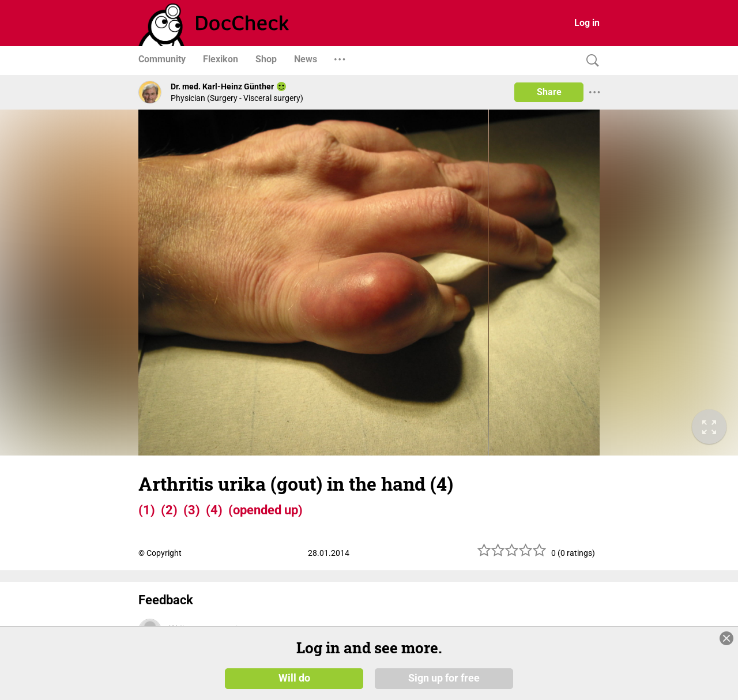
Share (549, 92)
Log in (587, 23)
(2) (169, 510)
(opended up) (266, 510)
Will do (294, 678)
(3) (192, 510)
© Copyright (160, 553)
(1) (147, 510)
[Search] (590, 61)
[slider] (512, 554)
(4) (214, 510)
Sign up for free (444, 678)
